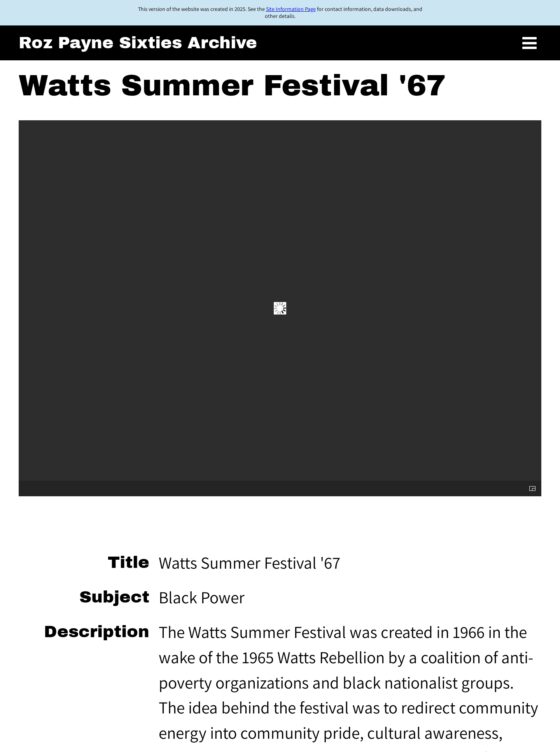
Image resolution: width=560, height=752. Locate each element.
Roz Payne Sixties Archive (138, 43)
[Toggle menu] (529, 43)
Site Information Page (291, 9)
